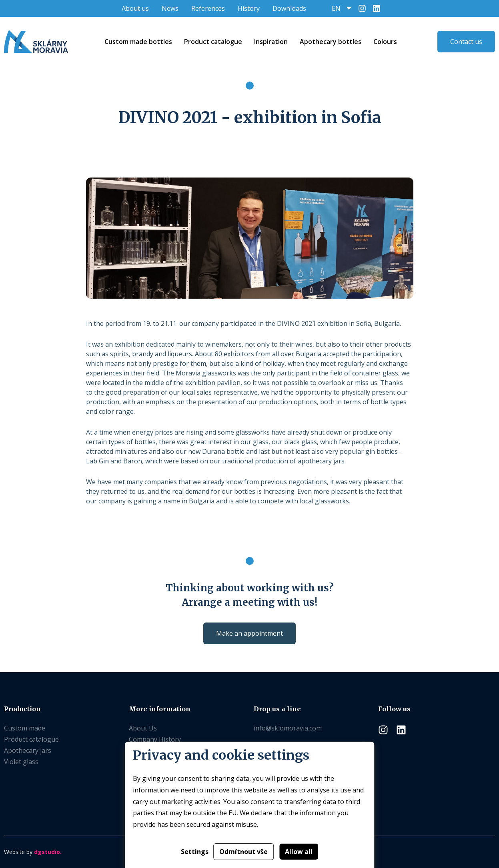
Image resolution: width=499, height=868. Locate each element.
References (208, 8)
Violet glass (21, 762)
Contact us (466, 42)
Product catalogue (31, 739)
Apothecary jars (28, 750)
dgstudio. (48, 852)
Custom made (25, 728)
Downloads (289, 8)
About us (135, 8)
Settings (195, 852)
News (170, 8)
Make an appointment (249, 633)
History (249, 8)
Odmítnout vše (243, 852)
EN (336, 8)
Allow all (299, 852)
